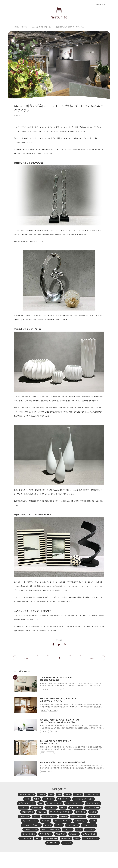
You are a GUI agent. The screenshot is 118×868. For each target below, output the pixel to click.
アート (27, 799)
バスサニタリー (53, 843)
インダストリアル (49, 816)
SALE (38, 838)
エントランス (51, 808)
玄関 (51, 794)
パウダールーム (72, 825)
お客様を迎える (27, 812)
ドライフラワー (76, 808)
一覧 (59, 658)
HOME (16, 27)
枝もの (37, 799)
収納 (59, 794)
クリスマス (68, 830)
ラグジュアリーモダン (26, 803)
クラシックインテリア (74, 803)
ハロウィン (90, 830)
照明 (41, 803)
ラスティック (94, 816)
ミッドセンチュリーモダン (84, 799)
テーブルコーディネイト (50, 830)
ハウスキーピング (89, 825)
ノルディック (24, 816)
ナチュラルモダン (78, 816)
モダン (36, 816)
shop (77, 838)
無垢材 (68, 794)
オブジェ (59, 825)
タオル (79, 830)
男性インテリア (64, 799)
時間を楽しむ (61, 834)
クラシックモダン (93, 803)
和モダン (42, 794)
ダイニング (74, 834)
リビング (93, 812)
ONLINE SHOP (101, 5)
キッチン (48, 825)
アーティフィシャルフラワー (61, 812)
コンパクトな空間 (92, 808)
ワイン (93, 821)
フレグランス (49, 799)
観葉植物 (64, 816)
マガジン (25, 27)
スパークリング (46, 834)
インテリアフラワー (91, 838)
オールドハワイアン (54, 803)
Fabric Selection (51, 838)
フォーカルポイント (27, 794)
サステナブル (37, 808)
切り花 (63, 808)
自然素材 (78, 794)
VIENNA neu (66, 838)
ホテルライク (80, 812)
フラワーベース (26, 838)
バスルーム (42, 812)
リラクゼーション (89, 834)
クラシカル (46, 821)
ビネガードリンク (29, 834)
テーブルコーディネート (31, 825)
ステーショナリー (31, 830)
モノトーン (23, 808)
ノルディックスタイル (62, 821)
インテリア (67, 843)
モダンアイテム (80, 821)
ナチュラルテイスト (30, 821)
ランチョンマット (92, 794)
